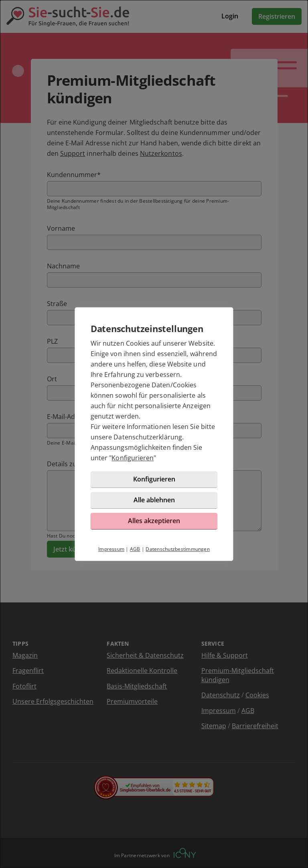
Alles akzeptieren (154, 526)
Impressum (111, 555)
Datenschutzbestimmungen (178, 555)
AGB (135, 555)
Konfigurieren (135, 463)
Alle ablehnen (154, 505)
